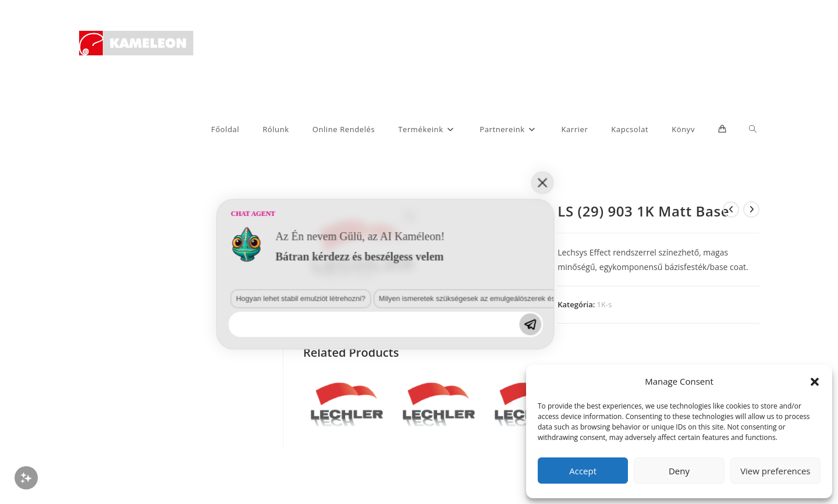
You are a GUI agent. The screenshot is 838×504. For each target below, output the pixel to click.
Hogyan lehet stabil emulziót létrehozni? (118, 427)
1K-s (605, 304)
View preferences (775, 471)
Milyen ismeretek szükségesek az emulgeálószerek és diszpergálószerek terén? (272, 427)
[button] (815, 382)
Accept (583, 471)
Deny (679, 471)
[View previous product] (731, 210)
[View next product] (751, 210)
